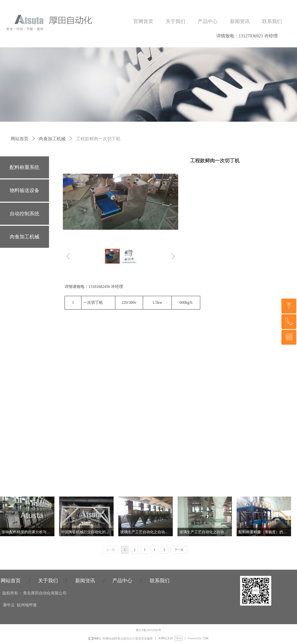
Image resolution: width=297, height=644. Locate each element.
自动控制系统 (25, 214)
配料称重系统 (25, 167)
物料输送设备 (25, 190)
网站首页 (20, 139)
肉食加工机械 (52, 139)
